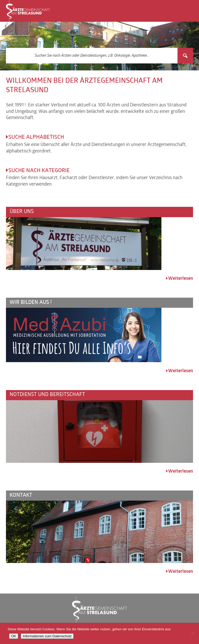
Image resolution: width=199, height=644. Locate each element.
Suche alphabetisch (36, 137)
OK (14, 636)
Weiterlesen (181, 279)
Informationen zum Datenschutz (47, 636)
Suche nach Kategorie (39, 171)
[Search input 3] (92, 56)
